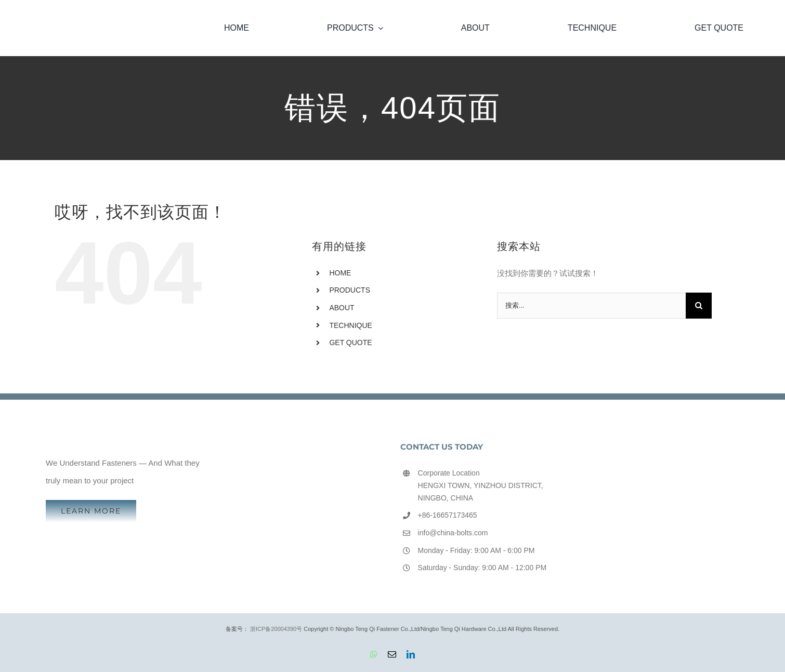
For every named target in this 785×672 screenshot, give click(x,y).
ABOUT (342, 308)
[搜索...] (591, 306)
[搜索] (699, 306)
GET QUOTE (350, 342)
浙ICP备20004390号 (276, 629)
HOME (340, 273)
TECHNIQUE (350, 325)
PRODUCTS (350, 290)
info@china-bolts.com (453, 533)
